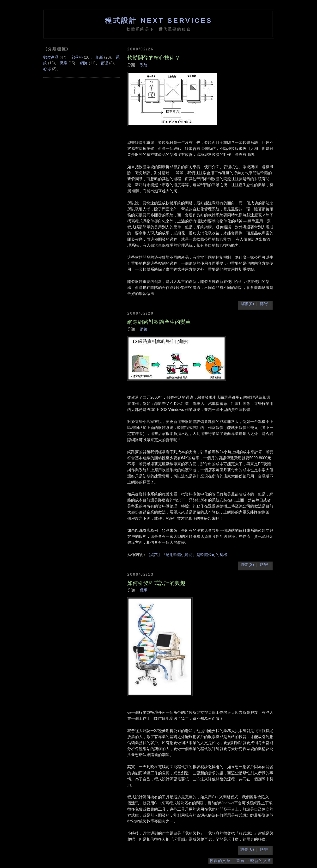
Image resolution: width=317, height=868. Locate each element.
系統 (144, 65)
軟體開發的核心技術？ (154, 58)
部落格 (77, 57)
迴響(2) (247, 565)
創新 (99, 57)
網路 (144, 329)
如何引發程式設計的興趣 (156, 583)
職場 (144, 590)
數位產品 (51, 57)
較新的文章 (261, 861)
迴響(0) (247, 304)
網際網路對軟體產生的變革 (159, 322)
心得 (47, 69)
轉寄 (264, 304)
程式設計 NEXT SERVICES (159, 20)
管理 (104, 63)
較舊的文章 (220, 861)
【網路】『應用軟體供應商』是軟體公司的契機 (187, 555)
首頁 (241, 861)
